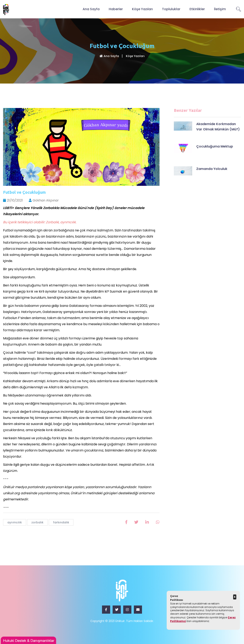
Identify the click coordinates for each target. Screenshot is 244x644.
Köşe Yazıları (142, 9)
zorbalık (37, 522)
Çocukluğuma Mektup (215, 146)
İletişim (220, 9)
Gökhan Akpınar (44, 200)
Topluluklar (171, 9)
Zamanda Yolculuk (212, 169)
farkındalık (61, 522)
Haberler (116, 9)
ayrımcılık (15, 522)
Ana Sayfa (91, 9)
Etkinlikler (197, 9)
